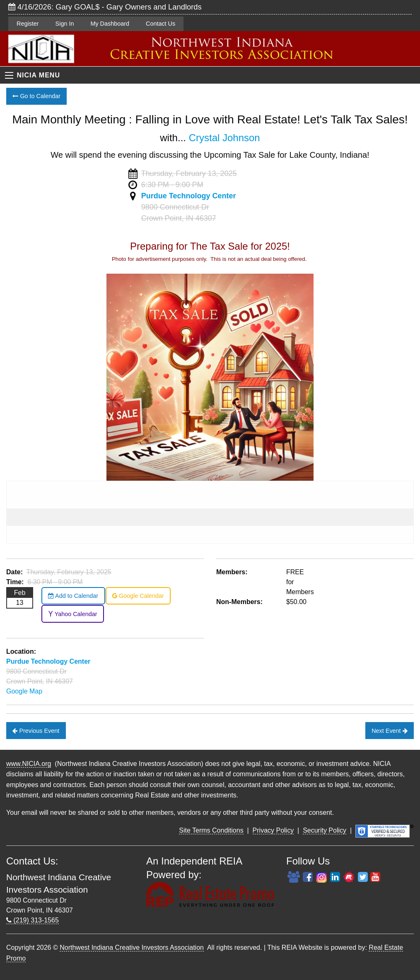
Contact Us (161, 24)
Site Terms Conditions (211, 830)
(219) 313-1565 (33, 920)
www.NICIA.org (29, 764)
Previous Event (36, 731)
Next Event (389, 731)
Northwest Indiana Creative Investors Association (132, 947)
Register (28, 24)
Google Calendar (138, 596)
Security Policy (325, 830)
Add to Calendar (73, 596)
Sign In (65, 24)
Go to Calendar (36, 96)
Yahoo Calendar (73, 614)
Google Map (24, 691)
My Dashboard (110, 24)
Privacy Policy (273, 830)
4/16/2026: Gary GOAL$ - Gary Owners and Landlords (105, 7)
